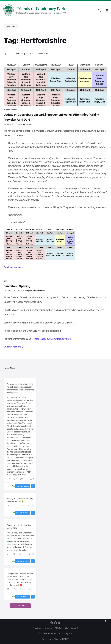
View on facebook (22, 486)
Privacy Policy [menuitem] (37, 628)
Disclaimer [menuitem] (49, 628)
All (9, 54)
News (31, 54)
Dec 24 (31, 506)
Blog (14, 26)
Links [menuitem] (66, 628)
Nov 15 (31, 589)
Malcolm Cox (27, 124)
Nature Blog (20, 54)
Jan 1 (32, 479)
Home (8, 26)
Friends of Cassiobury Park (41, 9)
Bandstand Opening (20, 286)
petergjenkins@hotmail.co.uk (35, 291)
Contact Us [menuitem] (75, 628)
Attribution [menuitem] (58, 628)
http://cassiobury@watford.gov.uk (53, 339)
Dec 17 (31, 554)
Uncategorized (43, 54)
